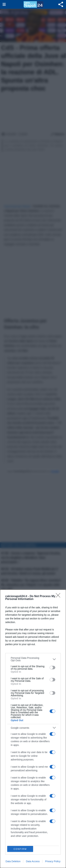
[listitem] (33, 659)
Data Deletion (13, 861)
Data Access (33, 861)
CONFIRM (20, 849)
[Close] (59, 596)
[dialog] (33, 729)
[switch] (52, 668)
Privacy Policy (53, 861)
